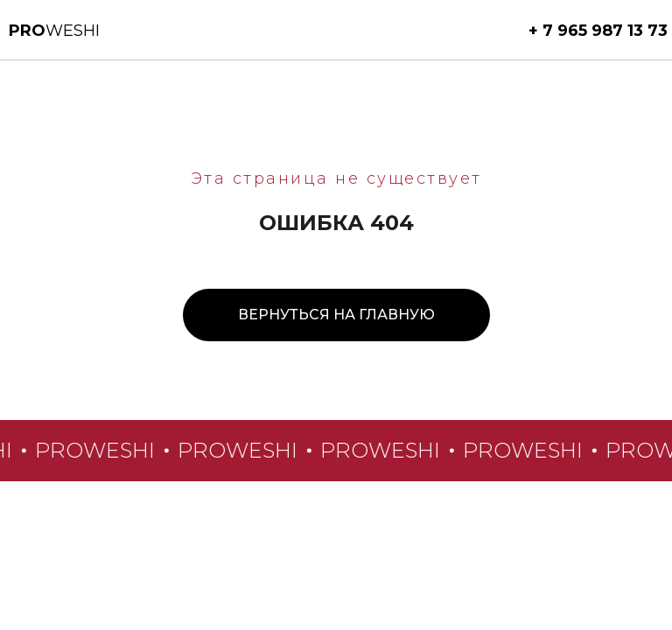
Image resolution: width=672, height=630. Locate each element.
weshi (54, 31)
